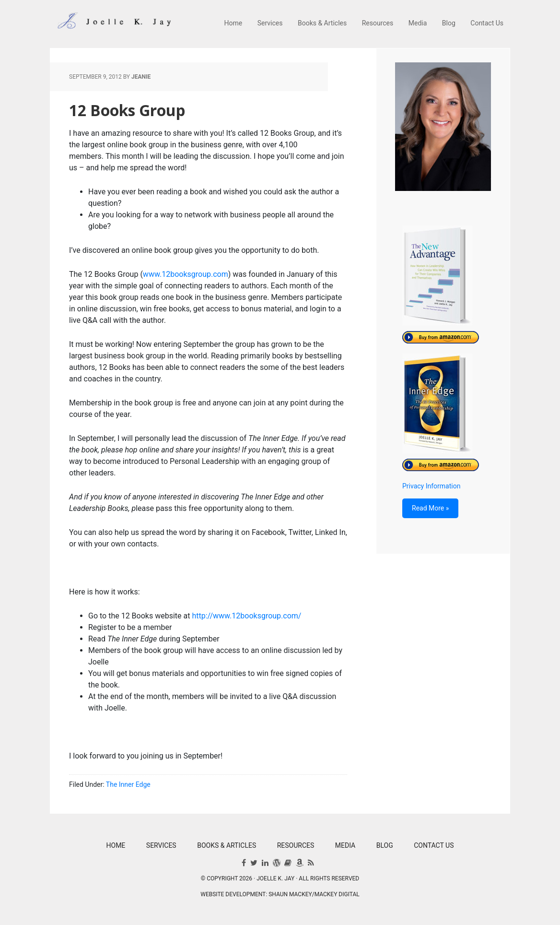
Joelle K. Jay (112, 24)
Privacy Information (431, 486)
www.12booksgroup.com (186, 274)
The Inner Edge (128, 784)
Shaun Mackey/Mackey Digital (314, 894)
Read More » (430, 508)
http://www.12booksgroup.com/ (246, 616)
